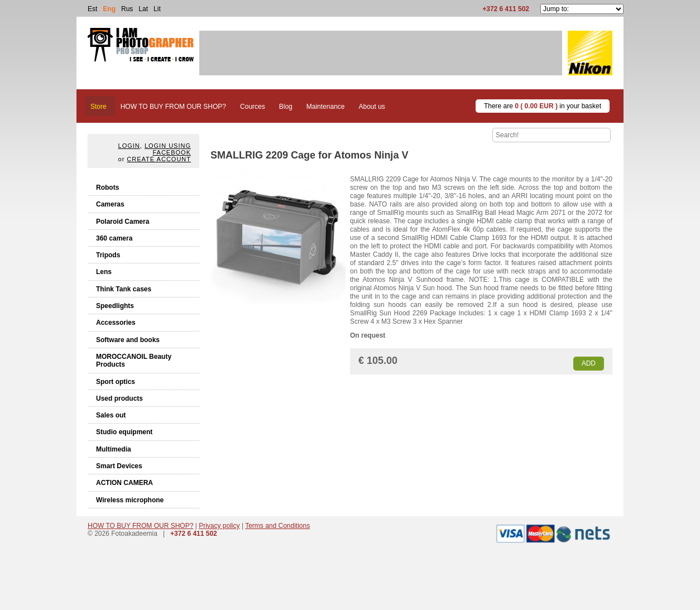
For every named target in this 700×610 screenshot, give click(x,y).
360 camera (114, 238)
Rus (127, 9)
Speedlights (115, 306)
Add (589, 363)
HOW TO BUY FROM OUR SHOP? (140, 526)
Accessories (116, 323)
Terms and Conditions (277, 526)
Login (129, 146)
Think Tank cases (124, 289)
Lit (157, 9)
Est (92, 9)
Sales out (111, 415)
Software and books (128, 340)
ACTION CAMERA (124, 483)
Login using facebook (168, 149)
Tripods (108, 255)
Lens (104, 272)
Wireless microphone (130, 500)
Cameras (110, 204)
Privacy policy (219, 526)
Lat (143, 9)
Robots (107, 188)
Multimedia (114, 449)
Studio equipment (124, 432)
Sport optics (116, 382)
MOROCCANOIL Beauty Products (134, 361)
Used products (119, 398)
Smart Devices (119, 466)
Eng (109, 9)
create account (159, 159)
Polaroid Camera (123, 222)
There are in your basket (543, 106)
